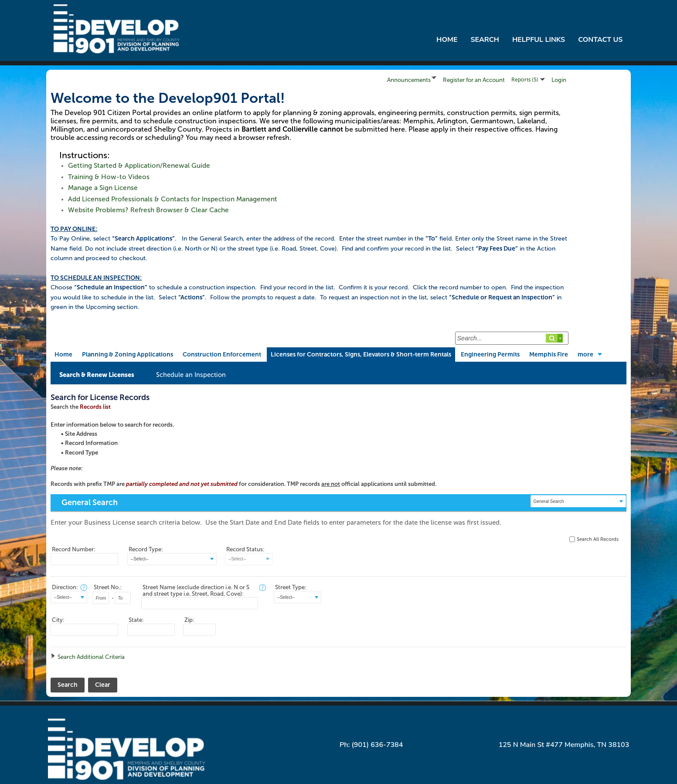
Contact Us (600, 40)
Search (485, 40)
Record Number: (74, 549)
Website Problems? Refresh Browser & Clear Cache (148, 210)
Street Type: (291, 587)
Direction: (65, 587)
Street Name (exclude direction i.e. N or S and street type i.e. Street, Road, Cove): (196, 591)
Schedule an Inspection (191, 375)
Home (447, 40)
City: (58, 620)
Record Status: (245, 549)
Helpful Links (539, 40)
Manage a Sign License (103, 188)
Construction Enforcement (222, 355)
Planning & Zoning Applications (128, 355)
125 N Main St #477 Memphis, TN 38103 (564, 745)
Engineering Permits (490, 355)
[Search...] (512, 338)
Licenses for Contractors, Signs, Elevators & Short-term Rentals (361, 355)
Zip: (189, 620)
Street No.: (108, 587)
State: (136, 620)
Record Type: (146, 549)
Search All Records (598, 539)
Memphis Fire (549, 355)
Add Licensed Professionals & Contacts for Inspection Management (173, 199)
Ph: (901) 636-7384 (371, 745)
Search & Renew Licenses (97, 375)
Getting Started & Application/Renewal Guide (139, 166)
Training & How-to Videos (109, 177)
